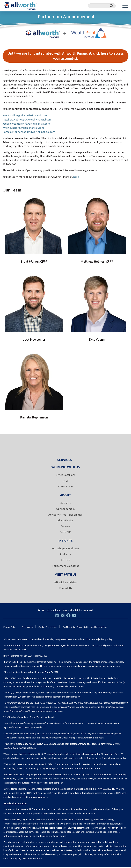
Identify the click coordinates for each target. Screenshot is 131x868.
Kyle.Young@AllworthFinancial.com (23, 129)
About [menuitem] (65, 496)
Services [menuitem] (65, 461)
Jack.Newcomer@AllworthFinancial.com (26, 125)
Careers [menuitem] (65, 527)
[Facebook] (68, 616)
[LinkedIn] (57, 616)
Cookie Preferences (48, 628)
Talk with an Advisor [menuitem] (66, 583)
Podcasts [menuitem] (65, 555)
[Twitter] (63, 616)
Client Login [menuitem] (66, 488)
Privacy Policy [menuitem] (10, 628)
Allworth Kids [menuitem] (65, 521)
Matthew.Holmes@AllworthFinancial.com (27, 121)
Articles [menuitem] (66, 561)
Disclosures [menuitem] (27, 628)
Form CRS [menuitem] (66, 533)
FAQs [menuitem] (65, 482)
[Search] (102, 6)
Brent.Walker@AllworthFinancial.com (25, 116)
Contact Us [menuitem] (66, 589)
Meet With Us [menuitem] (66, 575)
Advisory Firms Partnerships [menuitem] (66, 515)
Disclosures (92, 640)
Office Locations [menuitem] (66, 476)
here (76, 178)
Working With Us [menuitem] (65, 468)
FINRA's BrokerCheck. (17, 651)
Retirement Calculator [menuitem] (65, 567)
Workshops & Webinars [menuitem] (66, 549)
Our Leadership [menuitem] (66, 510)
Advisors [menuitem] (66, 504)
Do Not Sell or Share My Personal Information (85, 628)
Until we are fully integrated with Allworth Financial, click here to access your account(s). (66, 56)
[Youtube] (74, 616)
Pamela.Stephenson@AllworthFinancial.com (29, 133)
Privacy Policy (106, 640)
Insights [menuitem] (65, 542)
